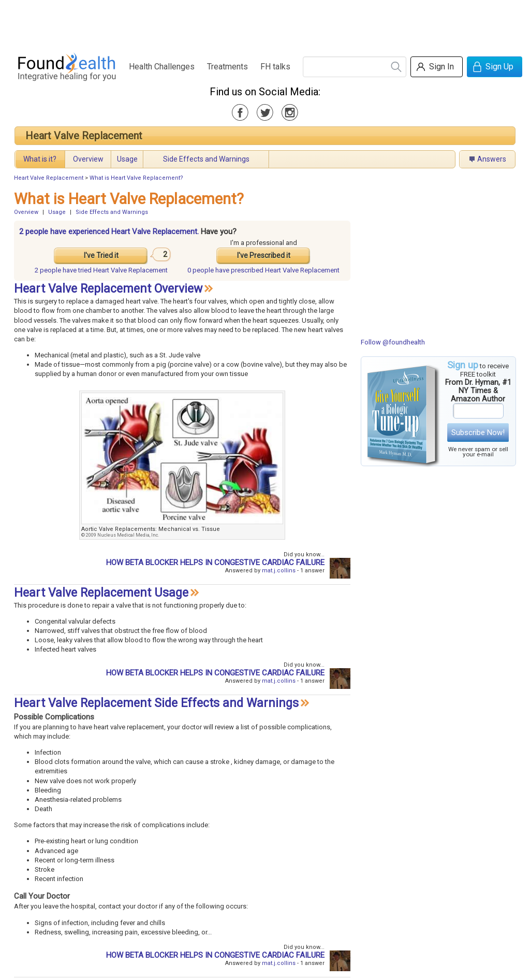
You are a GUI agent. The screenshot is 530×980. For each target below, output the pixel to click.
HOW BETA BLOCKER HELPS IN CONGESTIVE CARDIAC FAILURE (215, 563)
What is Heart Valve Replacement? (136, 178)
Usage (127, 159)
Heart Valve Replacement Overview (108, 289)
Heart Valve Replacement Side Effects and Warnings (156, 703)
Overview (88, 159)
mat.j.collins (279, 571)
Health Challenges (162, 67)
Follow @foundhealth (393, 342)
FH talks (275, 67)
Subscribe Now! (478, 433)
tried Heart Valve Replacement (101, 270)
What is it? (40, 159)
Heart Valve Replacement (84, 136)
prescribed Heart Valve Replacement (263, 270)
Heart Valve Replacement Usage (101, 593)
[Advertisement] (264, 23)
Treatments (227, 67)
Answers (492, 159)
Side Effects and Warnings (206, 159)
